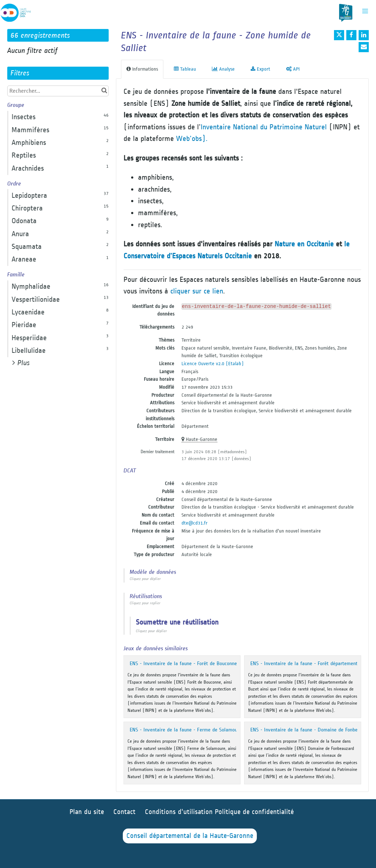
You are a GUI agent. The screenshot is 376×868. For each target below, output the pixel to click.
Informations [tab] (142, 69)
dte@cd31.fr (195, 523)
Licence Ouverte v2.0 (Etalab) (213, 364)
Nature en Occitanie (304, 244)
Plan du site (87, 812)
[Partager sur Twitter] (339, 35)
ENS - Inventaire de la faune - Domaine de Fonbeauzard (311, 730)
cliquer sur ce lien (197, 291)
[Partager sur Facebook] (351, 35)
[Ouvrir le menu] (365, 11)
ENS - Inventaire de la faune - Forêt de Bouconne (183, 663)
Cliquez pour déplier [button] (145, 579)
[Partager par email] (364, 47)
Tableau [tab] (185, 69)
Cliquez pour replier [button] (145, 603)
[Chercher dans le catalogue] (104, 91)
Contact (124, 812)
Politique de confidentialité (254, 812)
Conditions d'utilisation (180, 812)
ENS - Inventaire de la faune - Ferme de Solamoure (186, 730)
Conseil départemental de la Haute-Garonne (190, 836)
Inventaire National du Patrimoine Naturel (264, 127)
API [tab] (293, 69)
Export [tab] (260, 69)
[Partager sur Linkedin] (364, 35)
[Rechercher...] (58, 91)
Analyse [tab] (223, 69)
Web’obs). (192, 139)
